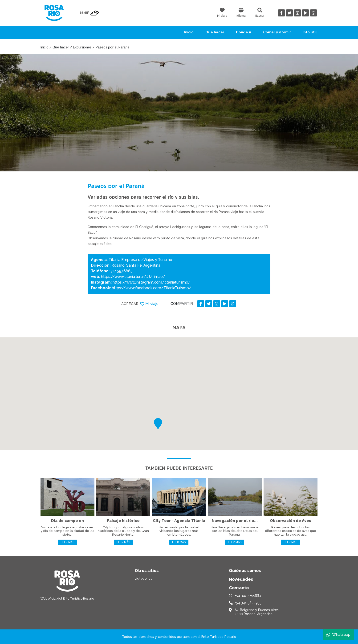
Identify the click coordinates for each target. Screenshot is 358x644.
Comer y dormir (277, 32)
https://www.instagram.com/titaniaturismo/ (152, 282)
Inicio (189, 32)
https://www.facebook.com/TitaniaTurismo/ (152, 288)
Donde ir (244, 32)
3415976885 (122, 271)
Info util (310, 32)
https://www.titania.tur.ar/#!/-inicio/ (133, 277)
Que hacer (215, 32)
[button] (158, 424)
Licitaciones (143, 579)
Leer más (67, 542)
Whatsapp (338, 634)
